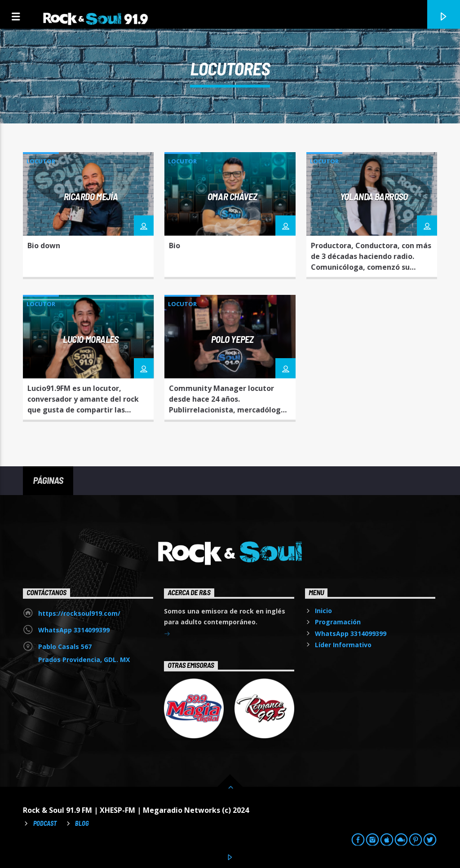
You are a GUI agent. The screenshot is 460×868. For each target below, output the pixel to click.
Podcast (45, 823)
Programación (338, 622)
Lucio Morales (91, 339)
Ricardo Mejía (91, 196)
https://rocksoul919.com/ (79, 613)
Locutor (41, 161)
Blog (82, 823)
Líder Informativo (343, 645)
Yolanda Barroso (374, 196)
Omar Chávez (232, 196)
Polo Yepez (232, 339)
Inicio (323, 611)
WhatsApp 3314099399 (74, 630)
